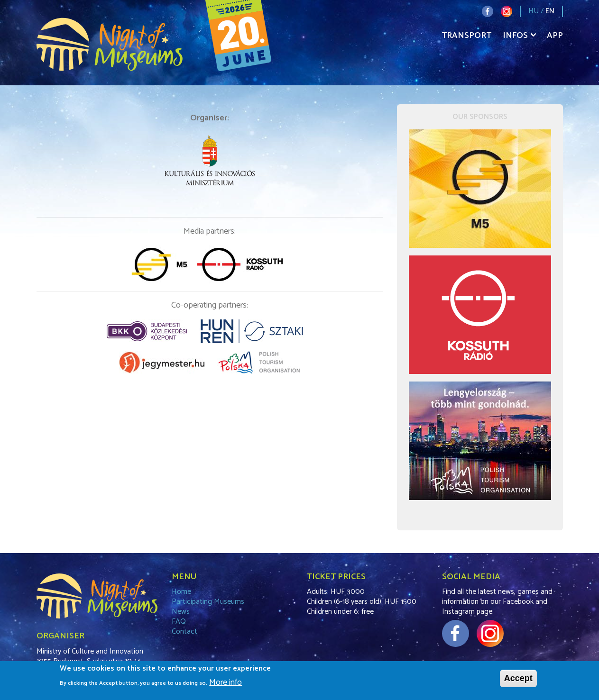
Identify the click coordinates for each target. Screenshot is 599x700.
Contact (184, 632)
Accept (518, 680)
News (181, 612)
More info (226, 685)
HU (534, 11)
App (555, 36)
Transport (466, 36)
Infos (515, 36)
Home (181, 592)
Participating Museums (208, 602)
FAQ (179, 622)
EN (550, 11)
